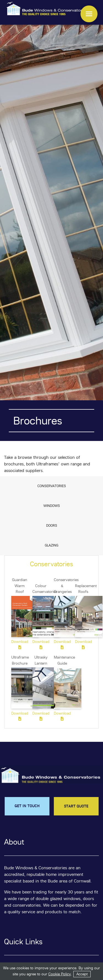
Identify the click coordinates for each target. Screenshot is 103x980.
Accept (82, 974)
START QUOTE (76, 806)
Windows (52, 506)
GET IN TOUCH (27, 806)
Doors (52, 525)
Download (20, 644)
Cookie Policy (60, 974)
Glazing (51, 545)
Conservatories (52, 486)
